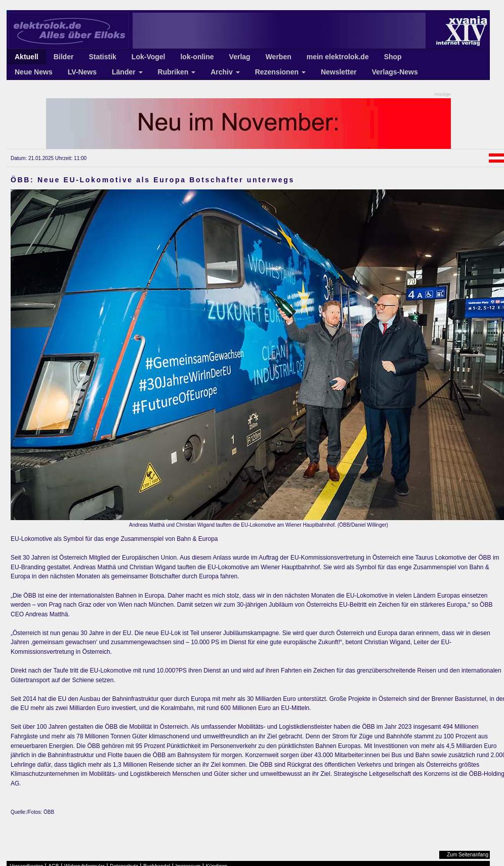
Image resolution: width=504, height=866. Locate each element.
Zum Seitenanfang (468, 855)
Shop (393, 57)
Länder (127, 72)
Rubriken (177, 72)
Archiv (225, 72)
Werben (279, 57)
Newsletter (339, 72)
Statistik (102, 57)
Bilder (64, 57)
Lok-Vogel (149, 57)
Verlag (240, 57)
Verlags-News (395, 72)
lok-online (197, 57)
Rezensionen (280, 72)
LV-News (82, 72)
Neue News (34, 72)
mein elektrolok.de (338, 57)
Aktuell (27, 57)
